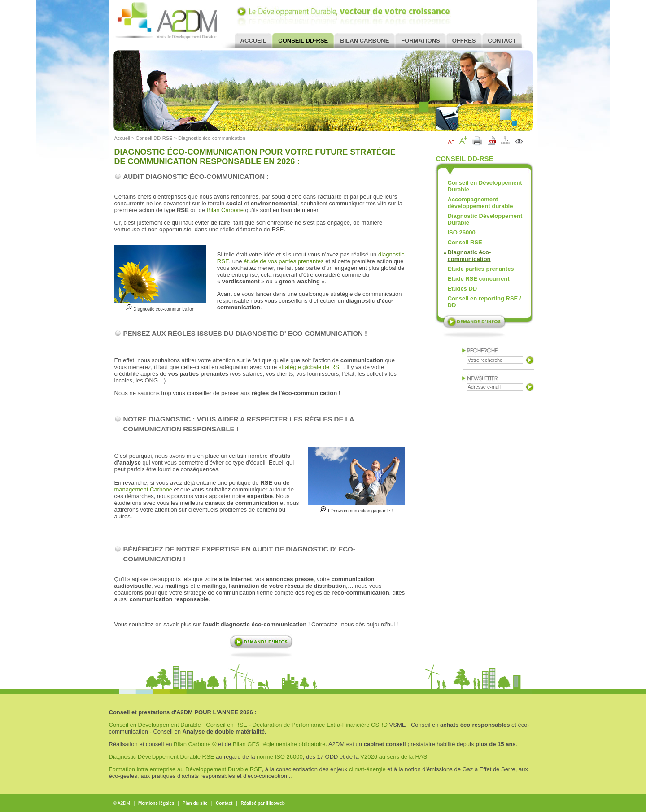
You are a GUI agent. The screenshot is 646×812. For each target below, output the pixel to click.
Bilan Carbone (364, 41)
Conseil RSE (465, 242)
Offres (464, 41)
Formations (420, 41)
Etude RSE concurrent (479, 279)
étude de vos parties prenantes (284, 261)
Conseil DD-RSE (303, 41)
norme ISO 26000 (280, 757)
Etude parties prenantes (481, 269)
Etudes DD (463, 289)
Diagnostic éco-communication (212, 138)
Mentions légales (156, 803)
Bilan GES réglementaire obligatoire (279, 744)
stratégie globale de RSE (311, 367)
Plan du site (195, 803)
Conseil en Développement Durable (485, 186)
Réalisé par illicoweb (262, 803)
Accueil (253, 41)
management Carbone (143, 489)
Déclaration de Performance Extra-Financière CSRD (320, 725)
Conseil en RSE (227, 725)
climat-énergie (367, 769)
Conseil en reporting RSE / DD (484, 302)
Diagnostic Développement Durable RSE (162, 757)
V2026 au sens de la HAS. (395, 757)
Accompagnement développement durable (480, 203)
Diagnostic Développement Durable (485, 219)
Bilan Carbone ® (195, 744)
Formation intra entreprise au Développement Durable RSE (186, 769)
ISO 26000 (462, 232)
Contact (502, 41)
